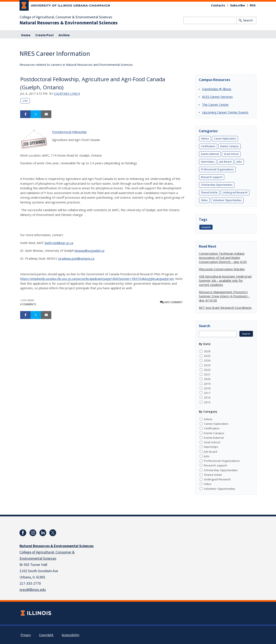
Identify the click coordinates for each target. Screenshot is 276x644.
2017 (207, 393)
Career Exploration (225, 139)
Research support (212, 177)
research (206, 227)
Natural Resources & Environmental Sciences (69, 23)
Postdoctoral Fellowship (69, 132)
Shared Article (209, 192)
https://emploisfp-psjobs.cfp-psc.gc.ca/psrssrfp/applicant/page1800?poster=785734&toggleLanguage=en (97, 279)
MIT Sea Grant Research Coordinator (225, 308)
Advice (205, 139)
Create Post (44, 35)
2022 (207, 370)
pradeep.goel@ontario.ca (76, 258)
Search (248, 20)
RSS (253, 5)
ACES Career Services (217, 97)
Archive (64, 35)
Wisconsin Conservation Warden (222, 269)
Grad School (231, 154)
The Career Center (215, 105)
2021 (207, 374)
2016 (207, 397)
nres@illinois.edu (33, 590)
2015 (207, 402)
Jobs (25, 101)
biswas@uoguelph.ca (89, 250)
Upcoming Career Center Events (225, 112)
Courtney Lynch (67, 94)
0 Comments (28, 304)
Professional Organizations (217, 169)
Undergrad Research (235, 192)
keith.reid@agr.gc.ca (59, 243)
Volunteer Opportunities (227, 200)
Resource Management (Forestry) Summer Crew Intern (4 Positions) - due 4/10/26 (224, 296)
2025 (207, 356)
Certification (208, 146)
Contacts (218, 5)
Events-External (210, 154)
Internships (208, 162)
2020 (207, 379)
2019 (207, 384)
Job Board (225, 162)
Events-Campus (230, 146)
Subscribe (237, 5)
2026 (207, 351)
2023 (207, 365)
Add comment (171, 302)
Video (204, 200)
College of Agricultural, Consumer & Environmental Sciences (66, 17)
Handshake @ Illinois (217, 89)
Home (26, 35)
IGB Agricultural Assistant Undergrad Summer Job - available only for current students (225, 280)
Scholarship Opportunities (217, 185)
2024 (207, 360)
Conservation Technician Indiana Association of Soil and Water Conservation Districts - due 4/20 (223, 258)
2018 (207, 388)
